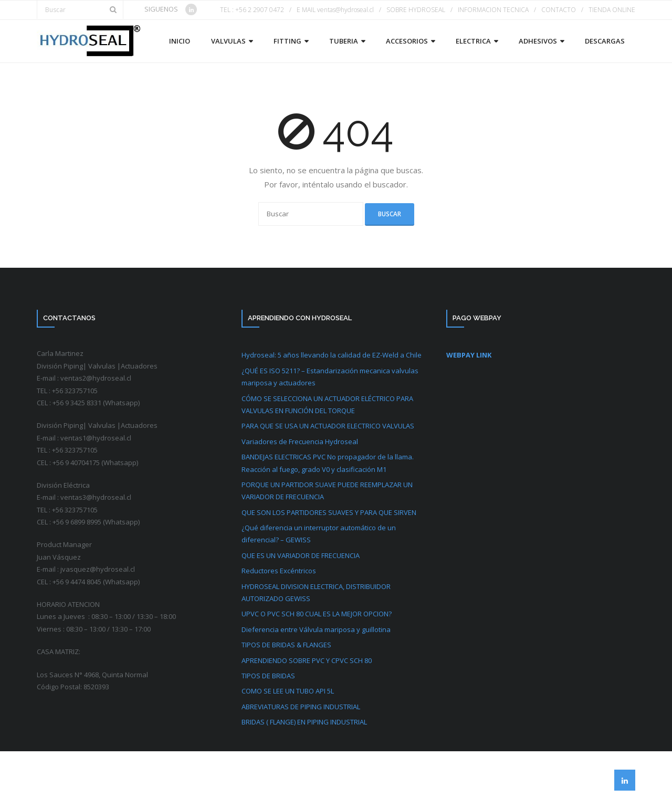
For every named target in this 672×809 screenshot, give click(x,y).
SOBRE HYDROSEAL (416, 10)
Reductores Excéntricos (279, 571)
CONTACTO (559, 10)
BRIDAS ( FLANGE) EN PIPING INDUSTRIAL (304, 722)
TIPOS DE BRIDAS (268, 676)
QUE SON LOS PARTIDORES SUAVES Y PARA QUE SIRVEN (329, 512)
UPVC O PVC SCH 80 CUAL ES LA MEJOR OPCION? (317, 614)
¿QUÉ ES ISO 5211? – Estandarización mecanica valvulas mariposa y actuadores (330, 377)
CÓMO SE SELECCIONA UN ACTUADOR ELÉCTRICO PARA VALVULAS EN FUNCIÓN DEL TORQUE (327, 405)
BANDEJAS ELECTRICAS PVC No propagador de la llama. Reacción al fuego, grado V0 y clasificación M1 (328, 463)
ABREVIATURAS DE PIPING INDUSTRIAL (301, 707)
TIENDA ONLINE (612, 10)
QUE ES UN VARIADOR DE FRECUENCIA (301, 555)
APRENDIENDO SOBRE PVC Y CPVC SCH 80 (307, 660)
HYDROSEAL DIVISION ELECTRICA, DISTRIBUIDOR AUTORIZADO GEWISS (316, 592)
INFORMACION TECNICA (493, 10)
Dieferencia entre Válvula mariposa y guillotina (316, 629)
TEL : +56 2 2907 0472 (252, 10)
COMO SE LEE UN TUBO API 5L (288, 691)
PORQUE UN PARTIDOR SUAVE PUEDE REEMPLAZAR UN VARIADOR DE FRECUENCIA (327, 491)
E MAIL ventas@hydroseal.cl (335, 10)
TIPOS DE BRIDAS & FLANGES (286, 645)
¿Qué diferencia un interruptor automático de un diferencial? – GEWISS (319, 534)
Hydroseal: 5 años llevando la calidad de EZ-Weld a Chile (332, 355)
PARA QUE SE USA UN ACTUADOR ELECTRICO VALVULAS (328, 426)
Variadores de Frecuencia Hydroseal (300, 442)
